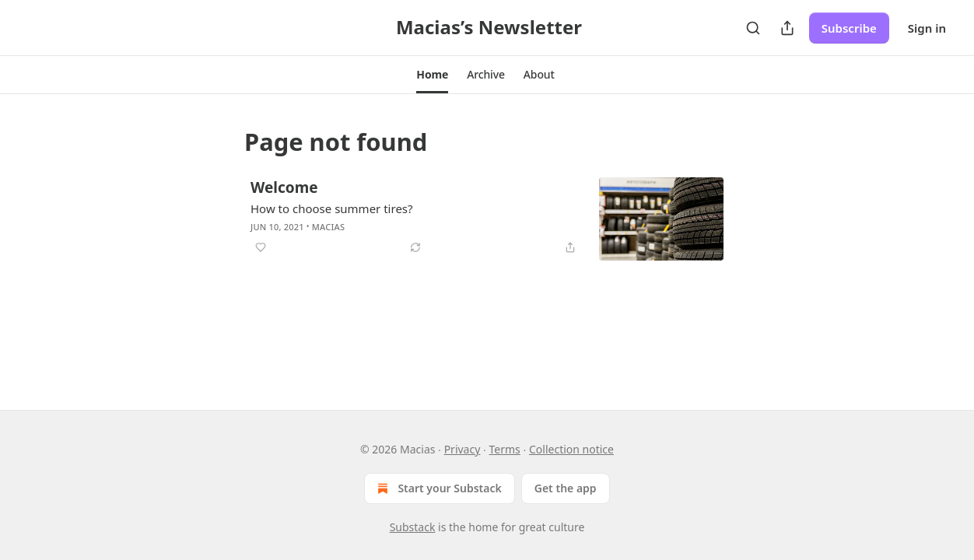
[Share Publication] (787, 28)
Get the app (566, 488)
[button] (432, 75)
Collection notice (571, 449)
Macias (328, 227)
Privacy (462, 449)
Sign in (927, 28)
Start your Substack (438, 488)
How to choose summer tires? (332, 208)
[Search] (753, 28)
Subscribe (849, 28)
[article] (487, 219)
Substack (413, 527)
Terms (505, 449)
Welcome (284, 187)
